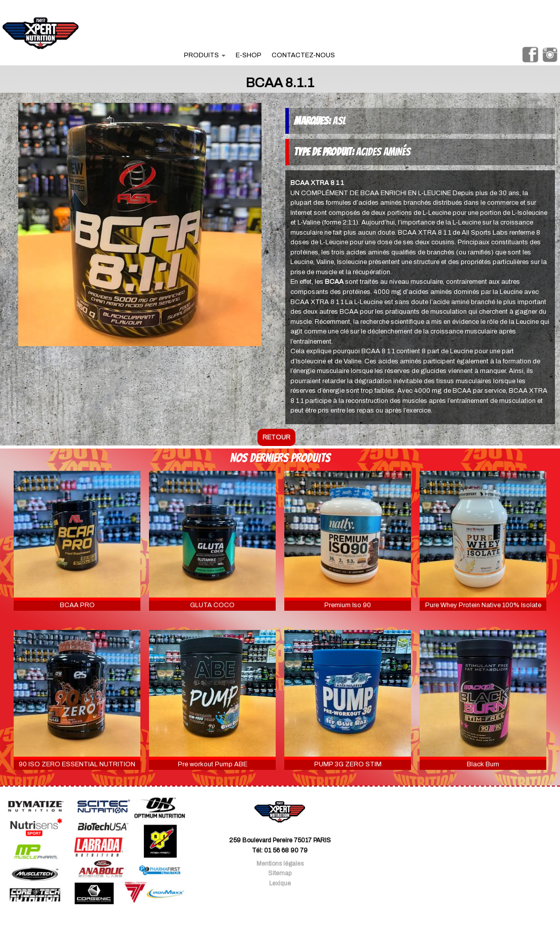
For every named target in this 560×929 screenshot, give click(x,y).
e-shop (249, 55)
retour (276, 437)
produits (205, 55)
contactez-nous (303, 55)
